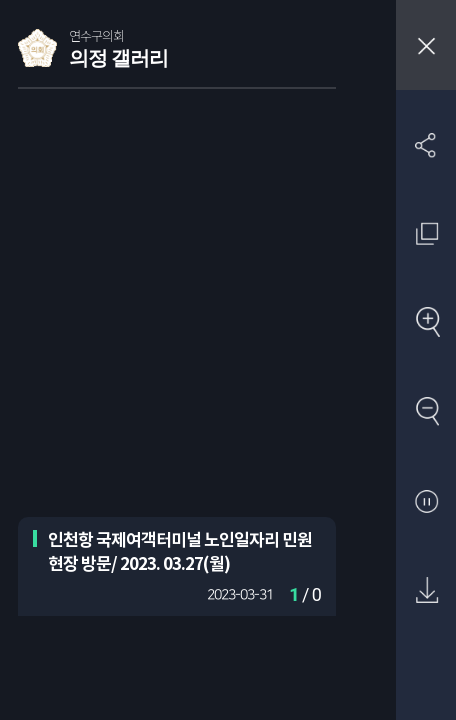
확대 (426, 323)
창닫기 (426, 45)
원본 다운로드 (426, 591)
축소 (426, 412)
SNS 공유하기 (426, 144)
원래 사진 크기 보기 (426, 233)
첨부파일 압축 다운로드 (426, 680)
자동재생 (426, 502)
